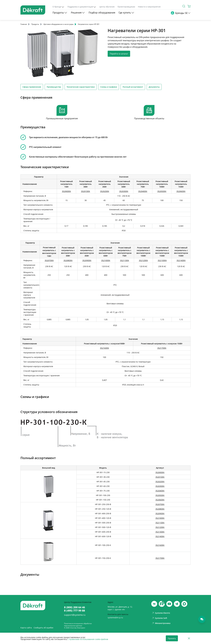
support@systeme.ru (75, 615)
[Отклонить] (189, 638)
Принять (172, 638)
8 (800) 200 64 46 (74, 607)
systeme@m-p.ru (115, 618)
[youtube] (162, 604)
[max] (184, 604)
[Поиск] (184, 6)
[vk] (154, 604)
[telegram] (177, 604)
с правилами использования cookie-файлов (88, 639)
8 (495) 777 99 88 (74, 611)
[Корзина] (189, 6)
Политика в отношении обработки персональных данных (78, 625)
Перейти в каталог (119, 54)
